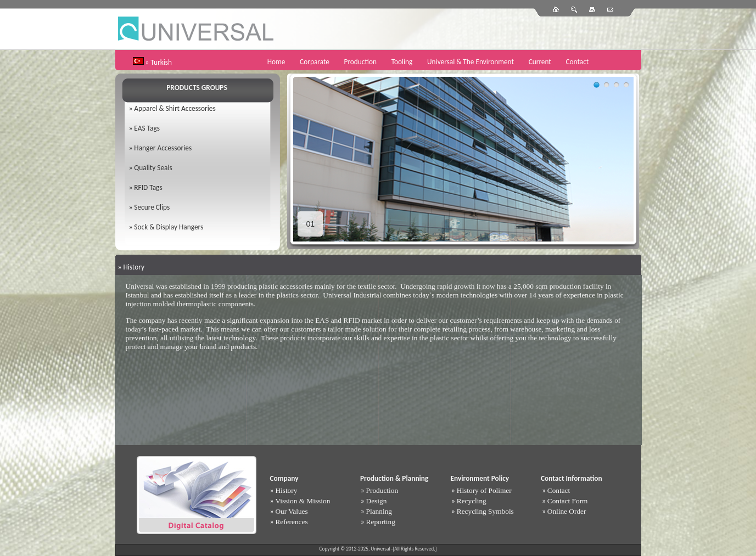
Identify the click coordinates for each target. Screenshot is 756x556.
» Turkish (159, 62)
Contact (577, 62)
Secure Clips (152, 207)
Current (540, 62)
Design (377, 501)
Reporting (381, 522)
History (286, 490)
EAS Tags (147, 128)
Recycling (472, 501)
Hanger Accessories (163, 148)
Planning (379, 511)
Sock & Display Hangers (169, 227)
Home (276, 62)
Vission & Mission (303, 501)
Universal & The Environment (471, 62)
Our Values (291, 511)
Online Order (567, 511)
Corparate (315, 62)
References (291, 522)
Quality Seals (153, 168)
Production (360, 62)
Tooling (402, 62)
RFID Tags (148, 187)
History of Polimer (484, 490)
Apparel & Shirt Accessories (175, 108)
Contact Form (568, 501)
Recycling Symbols (485, 511)
